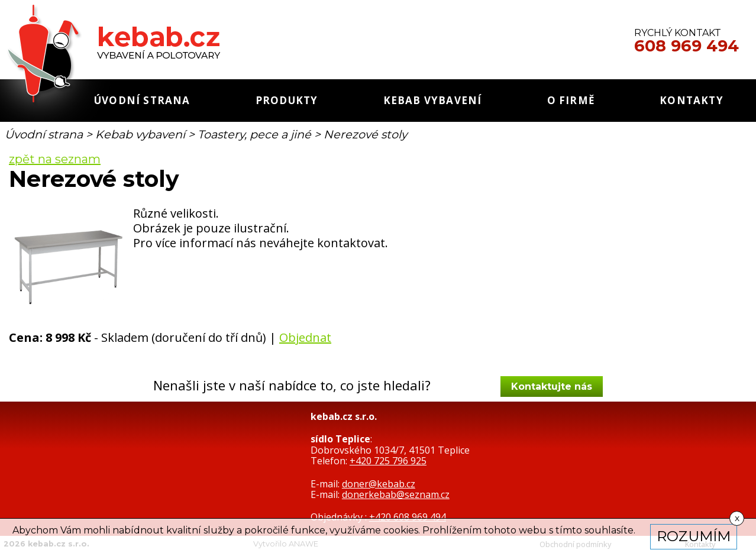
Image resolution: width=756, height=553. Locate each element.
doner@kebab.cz (379, 484)
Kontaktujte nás (552, 387)
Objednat (305, 337)
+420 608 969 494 (408, 517)
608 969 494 (686, 46)
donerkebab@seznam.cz (396, 494)
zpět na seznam (55, 159)
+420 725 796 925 (388, 461)
